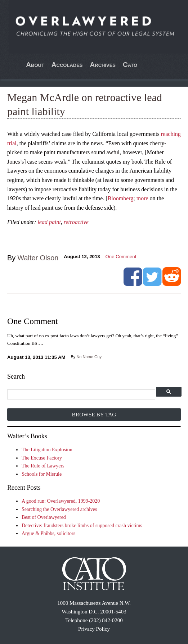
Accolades (67, 65)
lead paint (49, 222)
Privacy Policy (94, 629)
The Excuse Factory (42, 458)
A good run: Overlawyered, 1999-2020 (61, 501)
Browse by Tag (94, 414)
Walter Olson (38, 258)
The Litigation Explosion (47, 450)
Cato (130, 65)
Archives (103, 65)
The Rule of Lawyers (43, 466)
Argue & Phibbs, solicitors (48, 533)
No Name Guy (89, 357)
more (142, 198)
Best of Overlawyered (44, 517)
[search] (81, 395)
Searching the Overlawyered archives (59, 509)
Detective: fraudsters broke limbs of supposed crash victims (82, 526)
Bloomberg (121, 198)
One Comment (121, 257)
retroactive (76, 222)
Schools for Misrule (42, 474)
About (35, 65)
